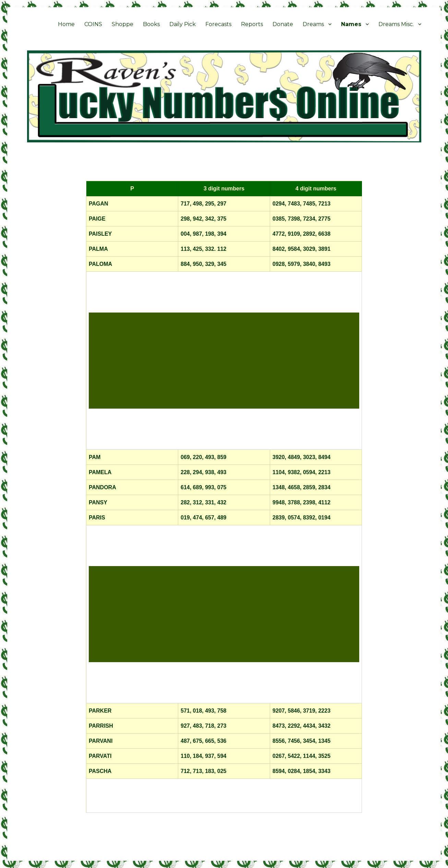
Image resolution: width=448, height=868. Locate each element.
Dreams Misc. (396, 24)
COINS (93, 24)
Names (351, 24)
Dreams (313, 24)
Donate (283, 24)
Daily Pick (183, 24)
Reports (252, 24)
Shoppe (123, 24)
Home (66, 24)
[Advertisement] (225, 361)
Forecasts (218, 24)
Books (151, 24)
